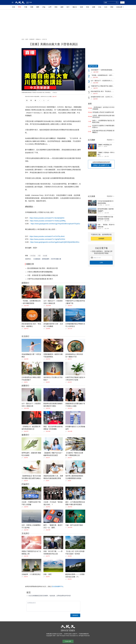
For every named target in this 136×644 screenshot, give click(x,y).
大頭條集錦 (37, 259)
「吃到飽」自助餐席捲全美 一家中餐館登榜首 (102, 75)
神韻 (112, 7)
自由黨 (45, 256)
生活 (106, 7)
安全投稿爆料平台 (58, 586)
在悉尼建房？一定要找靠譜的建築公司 (102, 70)
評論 (44, 7)
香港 (56, 7)
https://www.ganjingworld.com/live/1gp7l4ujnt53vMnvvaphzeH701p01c (55, 224)
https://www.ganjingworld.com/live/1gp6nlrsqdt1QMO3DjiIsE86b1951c (55, 242)
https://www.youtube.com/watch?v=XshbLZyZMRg (48, 221)
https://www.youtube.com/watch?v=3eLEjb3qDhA (47, 218)
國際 (38, 7)
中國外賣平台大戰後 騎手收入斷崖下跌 (102, 86)
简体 (31, 2)
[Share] (23, 306)
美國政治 (38, 39)
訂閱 (101, 263)
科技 (88, 7)
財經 (82, 7)
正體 (27, 2)
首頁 (14, 7)
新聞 (27, 39)
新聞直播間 (46, 259)
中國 (26, 7)
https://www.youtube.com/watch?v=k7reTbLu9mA (47, 236)
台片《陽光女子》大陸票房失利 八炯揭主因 (102, 81)
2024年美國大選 (56, 259)
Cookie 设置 (68, 641)
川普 (39, 256)
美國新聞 (32, 39)
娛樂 (94, 7)
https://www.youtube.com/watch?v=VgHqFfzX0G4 (48, 239)
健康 (62, 7)
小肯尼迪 (33, 256)
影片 (68, 7)
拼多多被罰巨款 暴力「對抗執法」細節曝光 (102, 92)
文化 (100, 7)
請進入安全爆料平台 (101, 165)
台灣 (50, 7)
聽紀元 (75, 7)
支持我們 (101, 239)
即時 (20, 7)
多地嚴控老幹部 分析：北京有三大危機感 (102, 97)
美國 (32, 7)
